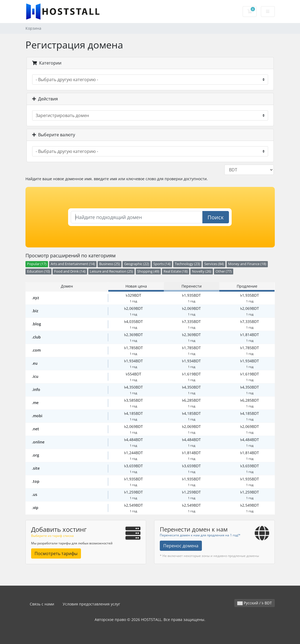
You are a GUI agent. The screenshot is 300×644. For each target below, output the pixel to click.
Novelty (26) (202, 271)
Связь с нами (42, 604)
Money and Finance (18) (247, 264)
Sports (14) (162, 264)
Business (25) (110, 264)
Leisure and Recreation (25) (111, 271)
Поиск (216, 217)
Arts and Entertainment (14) (73, 264)
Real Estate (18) (176, 271)
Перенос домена (181, 546)
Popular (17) (37, 264)
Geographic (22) (137, 264)
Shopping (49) (148, 271)
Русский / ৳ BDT (255, 603)
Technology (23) (187, 264)
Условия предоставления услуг (91, 604)
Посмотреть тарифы (56, 553)
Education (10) (38, 271)
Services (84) (214, 264)
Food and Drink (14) (70, 271)
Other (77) (224, 271)
